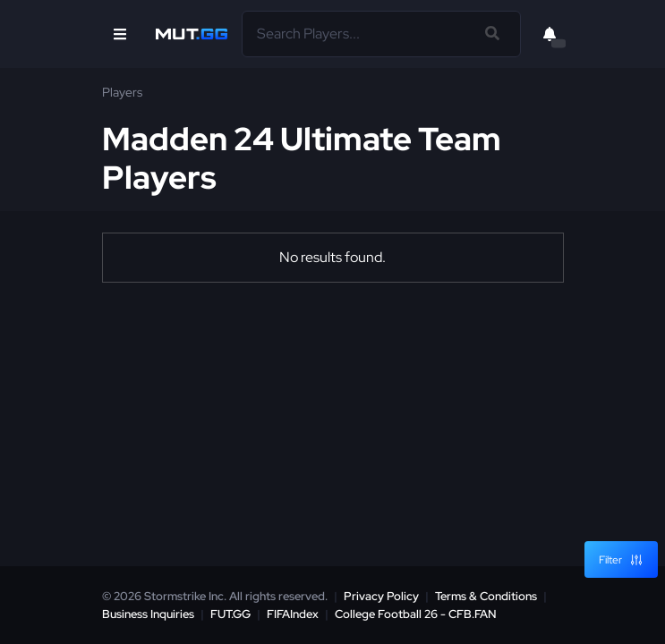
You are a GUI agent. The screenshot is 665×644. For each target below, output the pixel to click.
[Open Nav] (120, 34)
